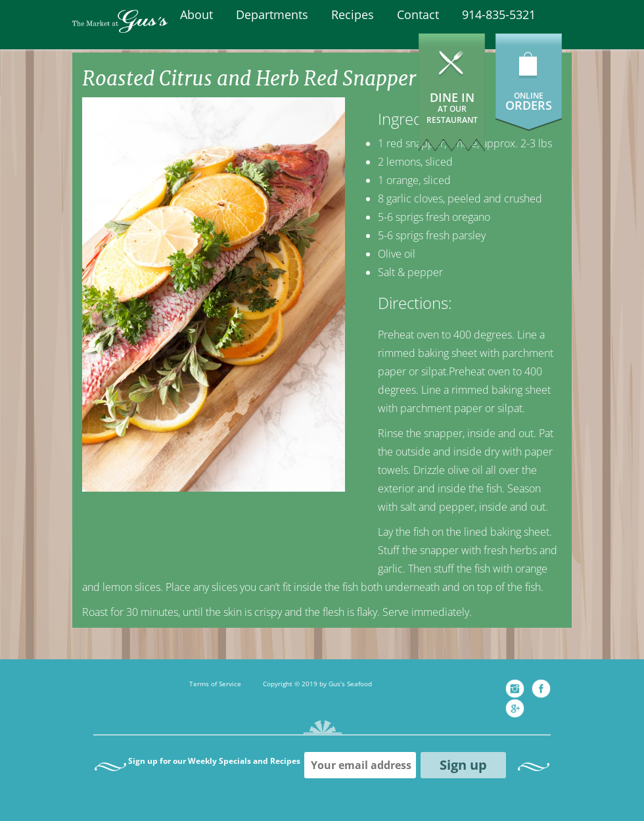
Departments (272, 14)
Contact (418, 14)
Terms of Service (215, 684)
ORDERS (529, 105)
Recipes (353, 14)
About (196, 14)
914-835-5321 (499, 14)
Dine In (452, 107)
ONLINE (529, 96)
